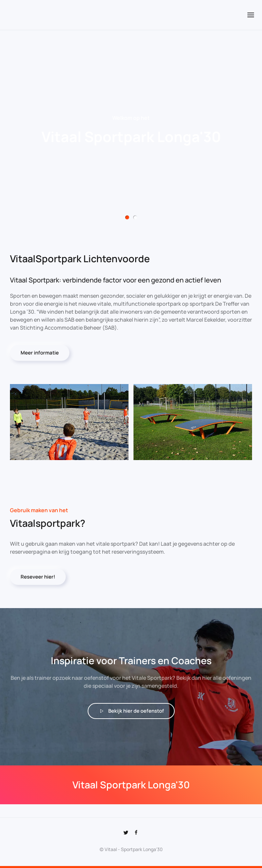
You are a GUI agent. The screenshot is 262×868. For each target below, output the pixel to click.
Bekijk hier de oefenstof (131, 711)
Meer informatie (40, 353)
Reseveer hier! (38, 577)
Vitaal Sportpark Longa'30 (127, 217)
